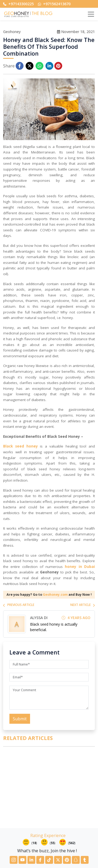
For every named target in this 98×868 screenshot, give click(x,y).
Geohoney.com (55, 595)
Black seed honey (21, 446)
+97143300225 (18, 4)
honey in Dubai (80, 567)
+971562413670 (54, 4)
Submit (20, 719)
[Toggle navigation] (91, 14)
